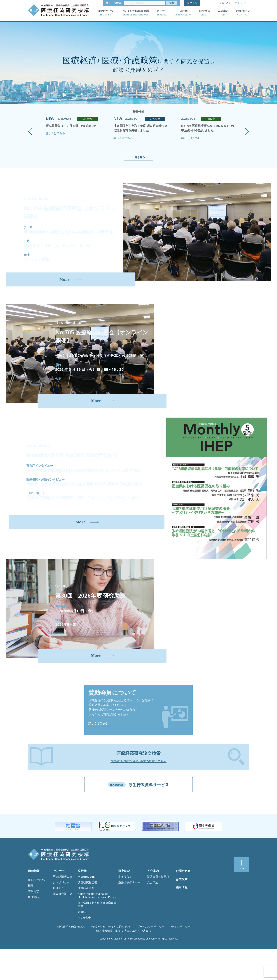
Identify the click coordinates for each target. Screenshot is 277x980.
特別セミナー (60, 921)
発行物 (82, 910)
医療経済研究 (85, 921)
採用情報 (181, 930)
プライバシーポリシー (120, 965)
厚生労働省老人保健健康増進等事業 (97, 933)
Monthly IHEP (85, 914)
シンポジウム (60, 917)
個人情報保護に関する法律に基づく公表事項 (182, 965)
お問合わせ (182, 910)
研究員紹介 (34, 930)
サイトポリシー (146, 965)
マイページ (241, 3)
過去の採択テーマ (128, 917)
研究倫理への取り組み (54, 965)
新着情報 (33, 910)
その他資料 (84, 940)
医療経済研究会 (61, 914)
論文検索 (181, 920)
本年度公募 (124, 914)
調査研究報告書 (86, 917)
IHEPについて (36, 918)
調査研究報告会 (61, 925)
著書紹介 (83, 937)
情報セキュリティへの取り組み (87, 965)
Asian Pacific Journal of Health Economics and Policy (93, 927)
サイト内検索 (169, 3)
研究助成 (123, 910)
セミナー (58, 910)
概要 (30, 922)
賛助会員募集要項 (157, 914)
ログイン (192, 3)
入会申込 (152, 917)
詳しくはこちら (55, 133)
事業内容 (33, 926)
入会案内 (152, 910)
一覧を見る (138, 157)
